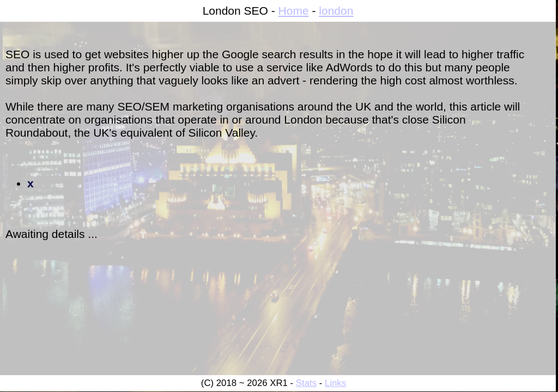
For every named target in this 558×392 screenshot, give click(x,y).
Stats (306, 383)
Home (294, 11)
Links (335, 383)
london (336, 11)
